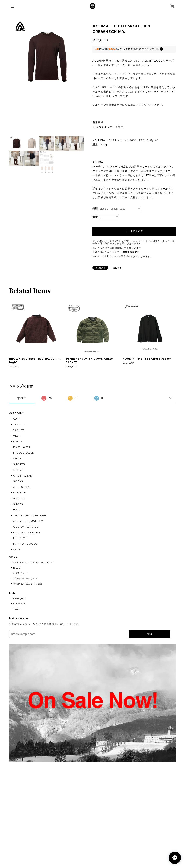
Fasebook (19, 604)
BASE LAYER (22, 447)
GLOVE (18, 470)
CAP (16, 419)
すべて (22, 398)
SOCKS (18, 481)
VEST (17, 436)
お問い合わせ (21, 573)
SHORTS (19, 464)
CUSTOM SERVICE (26, 527)
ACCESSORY (22, 487)
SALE (17, 549)
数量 (95, 217)
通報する (117, 268)
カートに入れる (134, 231)
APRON (19, 498)
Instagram (20, 598)
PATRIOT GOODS (25, 544)
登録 (149, 634)
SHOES (18, 504)
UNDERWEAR (23, 476)
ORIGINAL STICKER (27, 532)
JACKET (19, 430)
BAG (16, 510)
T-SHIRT (19, 424)
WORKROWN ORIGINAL (30, 515)
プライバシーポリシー (26, 578)
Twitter (18, 609)
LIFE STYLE (21, 538)
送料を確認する (131, 252)
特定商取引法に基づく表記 (28, 584)
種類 (95, 209)
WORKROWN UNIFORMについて (33, 562)
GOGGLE (20, 493)
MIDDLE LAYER (24, 453)
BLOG (17, 568)
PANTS (18, 441)
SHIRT (17, 458)
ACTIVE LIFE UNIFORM (29, 521)
